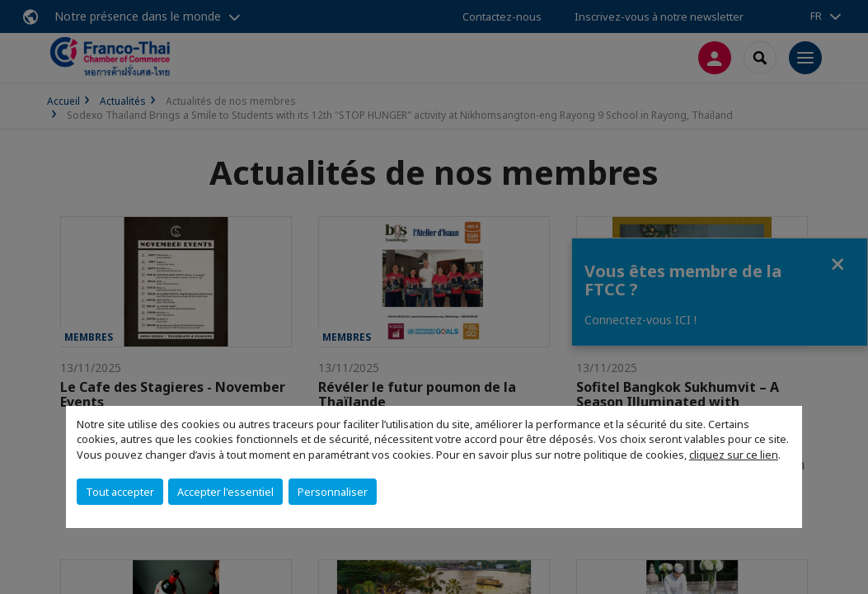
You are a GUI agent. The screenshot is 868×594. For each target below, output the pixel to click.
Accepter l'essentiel (225, 492)
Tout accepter (120, 492)
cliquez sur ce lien (734, 455)
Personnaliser (333, 492)
